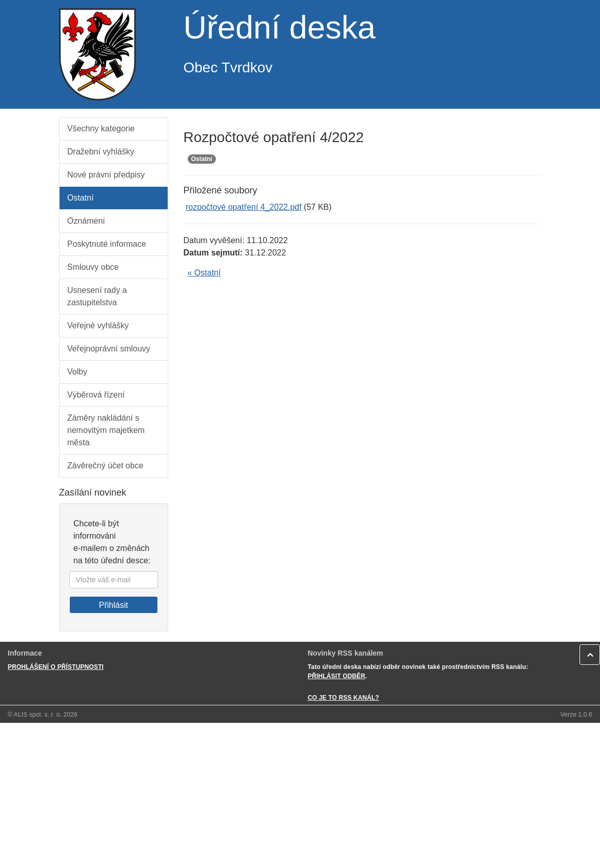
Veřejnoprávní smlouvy (109, 349)
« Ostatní (204, 273)
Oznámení (86, 221)
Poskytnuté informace (107, 244)
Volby (77, 372)
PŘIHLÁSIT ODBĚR (336, 676)
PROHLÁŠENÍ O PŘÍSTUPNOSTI (56, 667)
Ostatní (81, 198)
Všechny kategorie (101, 129)
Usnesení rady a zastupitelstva (97, 296)
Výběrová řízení (96, 395)
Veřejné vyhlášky (98, 325)
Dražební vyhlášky (101, 152)
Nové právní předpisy (106, 175)
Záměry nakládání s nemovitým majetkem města (106, 430)
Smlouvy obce (93, 267)
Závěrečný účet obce (105, 466)
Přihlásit (114, 605)
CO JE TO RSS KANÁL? (343, 698)
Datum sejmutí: (213, 253)
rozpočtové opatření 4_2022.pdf (244, 207)
